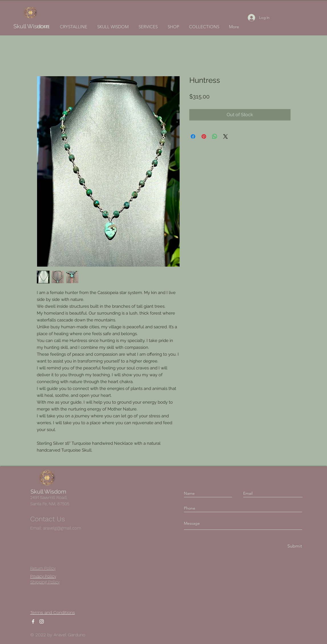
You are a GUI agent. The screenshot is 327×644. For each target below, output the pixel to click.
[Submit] (294, 546)
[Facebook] (33, 621)
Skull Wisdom (31, 26)
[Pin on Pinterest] (204, 136)
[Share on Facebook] (193, 136)
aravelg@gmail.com (62, 528)
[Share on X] (226, 136)
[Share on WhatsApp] (215, 136)
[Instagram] (42, 621)
